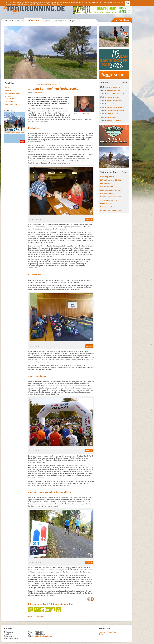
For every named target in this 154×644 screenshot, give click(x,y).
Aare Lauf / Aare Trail (114, 121)
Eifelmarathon (112, 117)
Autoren (8, 90)
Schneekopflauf (106, 207)
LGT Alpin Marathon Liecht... (116, 114)
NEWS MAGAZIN (11, 104)
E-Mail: (30, 636)
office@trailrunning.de (44, 636)
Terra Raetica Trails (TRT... (110, 200)
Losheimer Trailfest (107, 194)
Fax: (29, 634)
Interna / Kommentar (12, 93)
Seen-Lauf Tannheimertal (115, 94)
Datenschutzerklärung (54, 4)
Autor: (81, 114)
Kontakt (101, 634)
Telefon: (31, 632)
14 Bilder (89, 346)
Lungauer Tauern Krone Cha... (111, 197)
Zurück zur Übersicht (36, 616)
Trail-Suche (9, 102)
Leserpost (8, 96)
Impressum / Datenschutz (107, 632)
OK (127, 3)
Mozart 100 (111, 104)
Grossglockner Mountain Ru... (111, 210)
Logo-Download (11, 99)
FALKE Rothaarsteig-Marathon (46, 85)
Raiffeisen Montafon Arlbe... (110, 190)
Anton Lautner (38, 93)
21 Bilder (89, 562)
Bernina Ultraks (106, 204)
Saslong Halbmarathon (115, 101)
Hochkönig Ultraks (113, 97)
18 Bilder (89, 219)
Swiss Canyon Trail (113, 90)
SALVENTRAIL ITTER (114, 87)
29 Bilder (89, 451)
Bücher (7, 87)
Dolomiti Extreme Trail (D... (116, 111)
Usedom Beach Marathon (115, 107)
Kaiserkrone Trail (106, 187)
